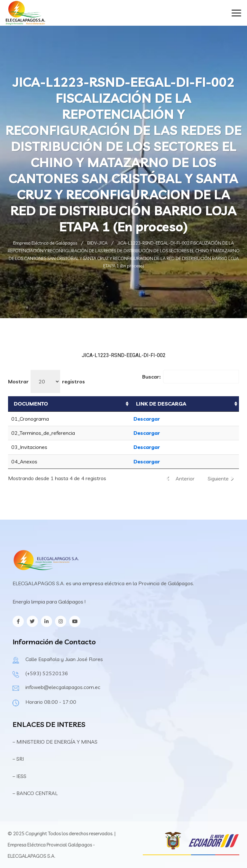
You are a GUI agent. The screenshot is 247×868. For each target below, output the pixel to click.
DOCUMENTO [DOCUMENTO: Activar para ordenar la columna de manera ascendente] (31, 404)
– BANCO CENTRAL (35, 793)
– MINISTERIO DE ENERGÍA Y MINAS (56, 742)
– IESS (19, 776)
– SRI (18, 759)
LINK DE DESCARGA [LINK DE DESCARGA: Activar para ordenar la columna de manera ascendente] (161, 404)
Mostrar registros (46, 381)
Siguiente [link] (218, 479)
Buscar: (191, 377)
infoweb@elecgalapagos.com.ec (63, 687)
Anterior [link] (185, 479)
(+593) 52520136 (47, 673)
